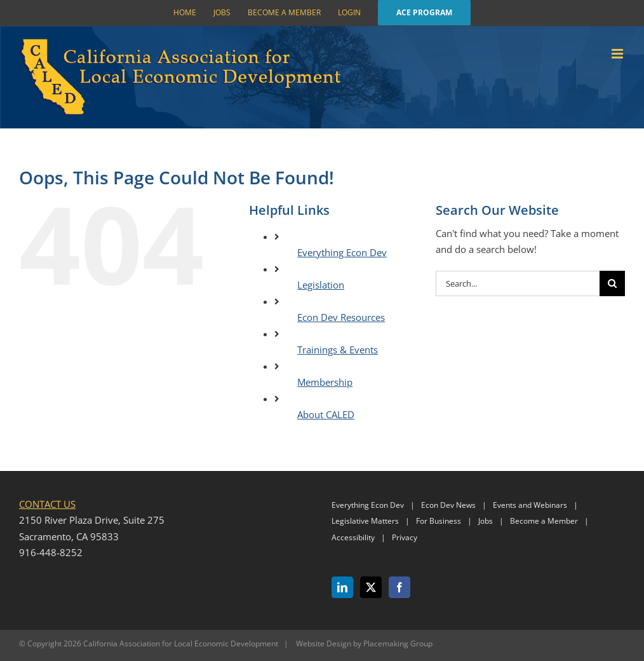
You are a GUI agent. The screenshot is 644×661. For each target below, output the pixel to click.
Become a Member (544, 521)
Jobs (486, 521)
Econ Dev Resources (341, 317)
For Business (439, 521)
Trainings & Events (338, 350)
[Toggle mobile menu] (618, 54)
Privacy (405, 537)
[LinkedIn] (342, 587)
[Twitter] (371, 587)
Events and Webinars (530, 505)
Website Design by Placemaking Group (364, 644)
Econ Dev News (448, 505)
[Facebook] (399, 587)
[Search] (612, 283)
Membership (325, 382)
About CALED (326, 414)
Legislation (321, 285)
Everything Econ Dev (342, 252)
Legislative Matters (365, 521)
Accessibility (353, 537)
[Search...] (518, 283)
